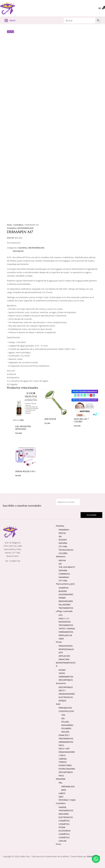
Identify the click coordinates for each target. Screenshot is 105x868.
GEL (63, 719)
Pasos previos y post (65, 584)
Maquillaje (61, 779)
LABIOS (62, 793)
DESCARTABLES (66, 680)
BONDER (63, 591)
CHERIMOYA (64, 574)
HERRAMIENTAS (66, 632)
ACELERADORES (66, 595)
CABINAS (63, 759)
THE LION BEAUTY (67, 567)
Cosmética (18, 225)
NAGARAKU (64, 530)
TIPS (63, 715)
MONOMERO (67, 725)
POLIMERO (66, 729)
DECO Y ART (64, 749)
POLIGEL (65, 722)
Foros (58, 844)
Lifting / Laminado (64, 612)
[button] (96, 859)
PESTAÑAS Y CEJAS (67, 800)
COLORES (63, 553)
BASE (64, 790)
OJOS (61, 797)
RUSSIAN (63, 540)
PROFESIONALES (66, 649)
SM (60, 537)
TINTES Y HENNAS (67, 629)
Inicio (9, 225)
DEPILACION (64, 656)
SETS (61, 653)
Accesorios (61, 683)
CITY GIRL (63, 547)
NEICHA (62, 533)
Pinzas (59, 642)
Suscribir (91, 515)
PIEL (61, 783)
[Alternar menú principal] (10, 21)
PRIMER (62, 598)
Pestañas (60, 526)
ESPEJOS (62, 701)
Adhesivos (61, 557)
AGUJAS (62, 670)
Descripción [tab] (18, 251)
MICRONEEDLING (26, 228)
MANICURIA (64, 660)
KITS (61, 615)
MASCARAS (64, 814)
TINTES (62, 673)
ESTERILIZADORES (67, 769)
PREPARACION (65, 708)
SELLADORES (65, 605)
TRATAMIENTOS (66, 608)
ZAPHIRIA (63, 543)
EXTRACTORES (65, 766)
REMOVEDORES (66, 601)
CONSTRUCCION (66, 711)
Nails (58, 704)
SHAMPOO (64, 588)
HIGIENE (62, 807)
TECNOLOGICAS (66, 550)
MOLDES (65, 732)
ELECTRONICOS (66, 697)
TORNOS (63, 762)
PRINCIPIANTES (66, 646)
